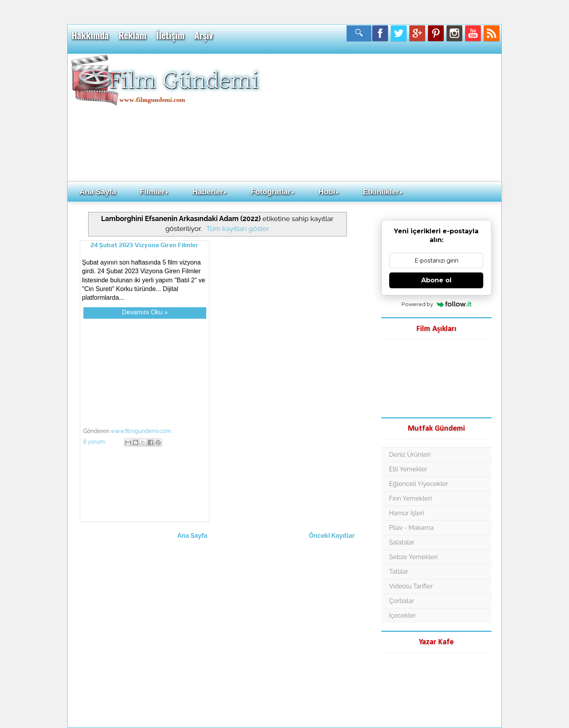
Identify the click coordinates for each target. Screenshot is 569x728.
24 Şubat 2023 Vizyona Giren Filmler (144, 245)
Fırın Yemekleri (411, 498)
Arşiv (204, 35)
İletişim (170, 35)
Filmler (154, 192)
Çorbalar (402, 601)
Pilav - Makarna (412, 528)
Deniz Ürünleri (410, 455)
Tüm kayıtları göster (238, 228)
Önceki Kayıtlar (332, 536)
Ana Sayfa (98, 192)
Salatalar (402, 542)
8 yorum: (95, 442)
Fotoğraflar (272, 192)
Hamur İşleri (407, 513)
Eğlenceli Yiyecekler (419, 484)
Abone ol (436, 280)
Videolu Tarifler (411, 586)
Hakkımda (90, 35)
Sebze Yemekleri (414, 557)
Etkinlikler (383, 192)
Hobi (329, 192)
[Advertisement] (381, 117)
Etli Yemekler (408, 469)
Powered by (436, 304)
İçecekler (403, 615)
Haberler (210, 192)
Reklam (132, 35)
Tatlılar (399, 572)
